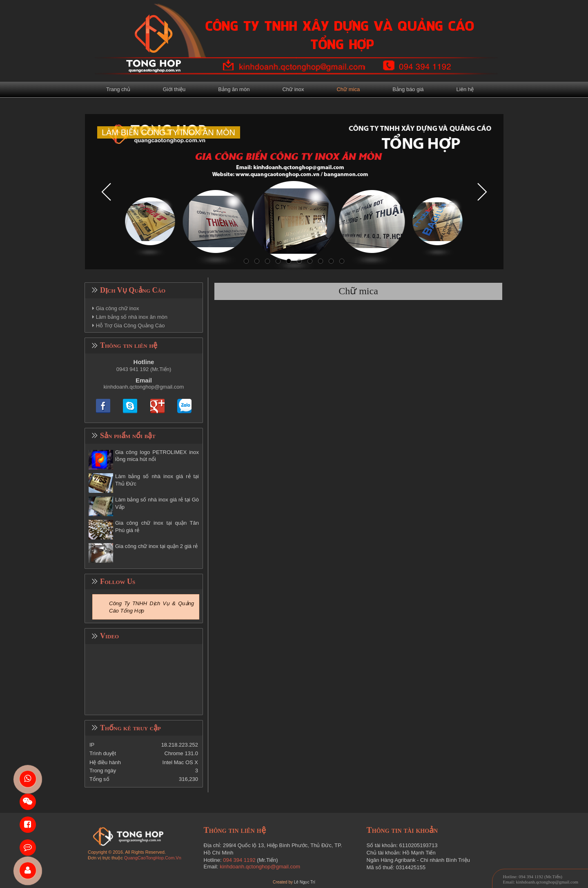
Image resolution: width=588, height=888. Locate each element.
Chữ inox (293, 89)
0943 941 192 (133, 369)
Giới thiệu (174, 89)
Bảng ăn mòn (234, 89)
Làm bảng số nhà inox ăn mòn (132, 317)
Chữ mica (348, 89)
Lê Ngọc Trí (305, 882)
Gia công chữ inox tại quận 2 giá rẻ (156, 546)
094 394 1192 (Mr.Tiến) (540, 877)
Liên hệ (465, 89)
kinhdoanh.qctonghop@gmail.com (144, 387)
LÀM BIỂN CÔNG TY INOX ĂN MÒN (168, 132)
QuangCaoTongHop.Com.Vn (153, 858)
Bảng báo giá (408, 89)
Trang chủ (118, 89)
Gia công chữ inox (118, 308)
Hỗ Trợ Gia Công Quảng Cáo (130, 325)
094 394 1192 (239, 860)
